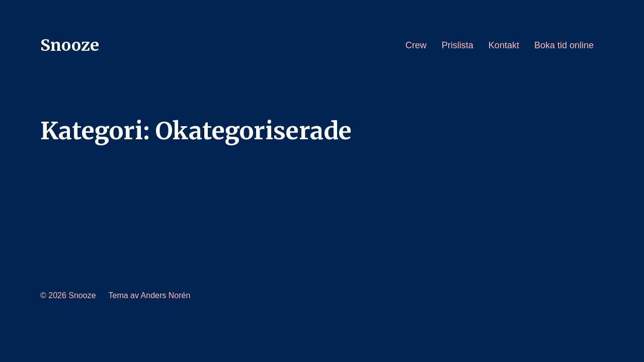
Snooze (70, 45)
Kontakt (504, 45)
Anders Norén (166, 295)
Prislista (458, 45)
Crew (416, 45)
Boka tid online (564, 45)
